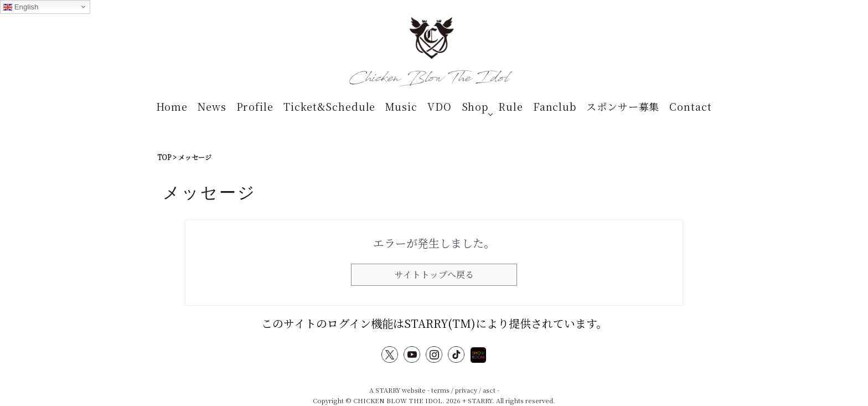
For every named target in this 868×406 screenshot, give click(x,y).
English (21, 7)
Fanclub (555, 106)
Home (172, 106)
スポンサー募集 (623, 106)
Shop (475, 106)
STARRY (388, 390)
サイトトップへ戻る (434, 274)
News (212, 106)
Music (401, 106)
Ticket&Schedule (330, 106)
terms (440, 390)
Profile (255, 106)
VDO (440, 106)
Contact (690, 106)
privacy (466, 390)
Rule (511, 106)
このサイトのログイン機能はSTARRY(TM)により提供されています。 (434, 323)
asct (489, 390)
